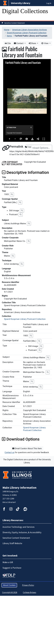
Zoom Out (15, 139)
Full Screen (44, 139)
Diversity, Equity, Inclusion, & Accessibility (22, 532)
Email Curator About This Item (27, 448)
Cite (8, 43)
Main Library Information (19, 488)
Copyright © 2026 (10, 592)
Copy (28, 147)
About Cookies (9, 585)
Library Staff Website (12, 543)
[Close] (31, 127)
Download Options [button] (21, 439)
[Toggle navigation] (6, 18)
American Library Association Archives (30, 30)
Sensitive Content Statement (15, 23)
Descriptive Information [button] (25, 172)
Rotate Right (21, 139)
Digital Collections (25, 11)
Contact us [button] (10, 452)
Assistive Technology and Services (19, 527)
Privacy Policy (28, 585)
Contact (19, 43)
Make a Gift (8, 562)
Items (9, 36)
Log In (49, 3)
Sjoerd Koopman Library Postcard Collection (27, 33)
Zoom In (10, 139)
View (45, 43)
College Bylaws (30, 592)
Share (33, 43)
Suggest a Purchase (12, 568)
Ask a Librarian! (9, 502)
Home (7, 30)
